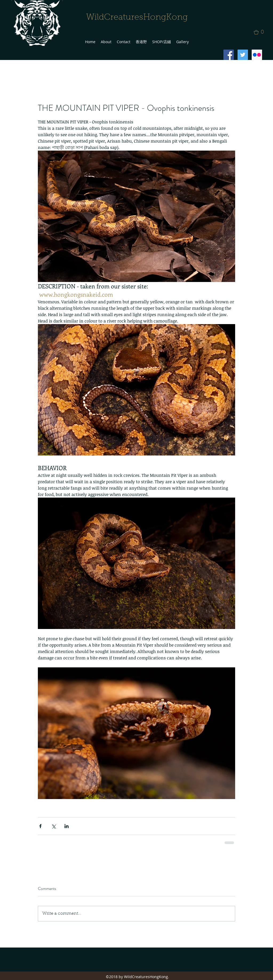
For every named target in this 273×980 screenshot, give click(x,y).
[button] (260, 32)
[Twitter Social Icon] (243, 55)
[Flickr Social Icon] (257, 55)
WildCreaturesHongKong (137, 18)
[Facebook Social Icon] (229, 55)
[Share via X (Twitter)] (53, 826)
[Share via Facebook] (40, 826)
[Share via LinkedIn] (67, 826)
